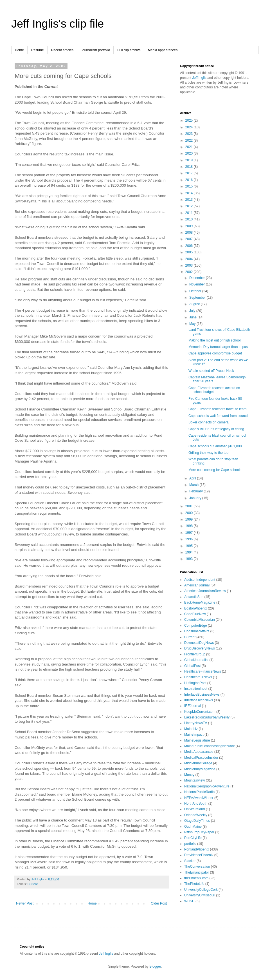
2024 (190, 127)
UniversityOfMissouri (200, 895)
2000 (190, 513)
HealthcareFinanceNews (203, 671)
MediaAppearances (199, 752)
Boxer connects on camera (209, 422)
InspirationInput (196, 689)
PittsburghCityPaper (199, 832)
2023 (190, 134)
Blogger (155, 966)
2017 (190, 173)
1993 (190, 559)
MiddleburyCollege (198, 763)
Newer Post (25, 903)
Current (33, 884)
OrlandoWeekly (196, 815)
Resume (38, 50)
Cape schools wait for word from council (218, 416)
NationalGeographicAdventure (207, 786)
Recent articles (62, 50)
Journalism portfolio (95, 50)
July (193, 311)
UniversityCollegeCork (201, 890)
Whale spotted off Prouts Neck (211, 371)
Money (189, 775)
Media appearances (163, 50)
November (198, 284)
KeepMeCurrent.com (200, 712)
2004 (190, 259)
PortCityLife (193, 838)
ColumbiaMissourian (200, 620)
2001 (190, 506)
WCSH (189, 901)
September (198, 298)
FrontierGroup (195, 654)
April (193, 478)
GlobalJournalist (196, 660)
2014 (190, 193)
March (194, 485)
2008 (190, 233)
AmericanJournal (197, 585)
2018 (190, 167)
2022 (190, 140)
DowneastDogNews (199, 643)
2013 (190, 200)
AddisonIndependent (200, 580)
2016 (190, 180)
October (196, 291)
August (195, 304)
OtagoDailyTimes (197, 821)
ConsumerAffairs (197, 631)
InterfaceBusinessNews (202, 695)
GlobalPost (193, 666)
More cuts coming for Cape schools (215, 470)
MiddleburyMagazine (200, 769)
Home (19, 50)
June (193, 317)
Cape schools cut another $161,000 (215, 446)
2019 (190, 160)
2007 (190, 239)
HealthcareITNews (198, 677)
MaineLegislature (197, 740)
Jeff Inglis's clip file (58, 24)
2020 (190, 153)
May (193, 324)
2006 (190, 246)
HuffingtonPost (195, 683)
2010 (190, 219)
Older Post (159, 903)
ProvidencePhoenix (199, 855)
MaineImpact (194, 735)
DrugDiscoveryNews (200, 648)
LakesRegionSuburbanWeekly (207, 717)
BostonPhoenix (196, 608)
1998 (190, 526)
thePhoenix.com (196, 878)
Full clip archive (129, 50)
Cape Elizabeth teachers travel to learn (218, 409)
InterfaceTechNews (199, 700)
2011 (190, 213)
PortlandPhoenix (197, 849)
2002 (190, 272)
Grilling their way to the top (208, 453)
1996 (190, 539)
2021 (190, 147)
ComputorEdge (196, 626)
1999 (190, 519)
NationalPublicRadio (199, 792)
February (196, 491)
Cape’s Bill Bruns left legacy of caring (216, 429)
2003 (190, 265)
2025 (190, 120)
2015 (190, 186)
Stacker (190, 861)
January (196, 498)
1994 (190, 552)
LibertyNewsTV (196, 723)
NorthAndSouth (196, 803)
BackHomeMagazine (200, 602)
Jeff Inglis (199, 78)
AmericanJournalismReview (205, 591)
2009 (190, 226)
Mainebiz (191, 729)
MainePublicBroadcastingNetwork (209, 746)
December (198, 278)
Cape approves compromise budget (215, 353)
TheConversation (197, 867)
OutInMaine (193, 827)
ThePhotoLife (194, 884)
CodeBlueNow (195, 614)
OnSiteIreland (194, 809)
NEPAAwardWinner (199, 798)
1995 (190, 546)
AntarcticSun (194, 597)
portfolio (190, 844)
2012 (190, 206)
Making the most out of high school (214, 340)
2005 (190, 252)
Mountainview (194, 780)
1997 (190, 533)
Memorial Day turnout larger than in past (219, 347)
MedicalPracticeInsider (201, 758)
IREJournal (193, 706)
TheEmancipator (197, 872)
